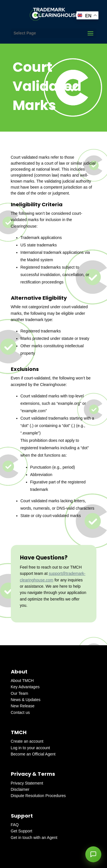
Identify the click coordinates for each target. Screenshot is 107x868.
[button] (93, 854)
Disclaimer (20, 789)
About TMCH (22, 681)
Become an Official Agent (33, 754)
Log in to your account (31, 748)
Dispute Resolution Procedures (38, 796)
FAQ (15, 825)
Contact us (20, 712)
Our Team (20, 693)
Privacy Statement (27, 783)
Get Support (22, 831)
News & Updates (26, 700)
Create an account (27, 741)
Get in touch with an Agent (34, 838)
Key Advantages (25, 687)
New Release (23, 706)
